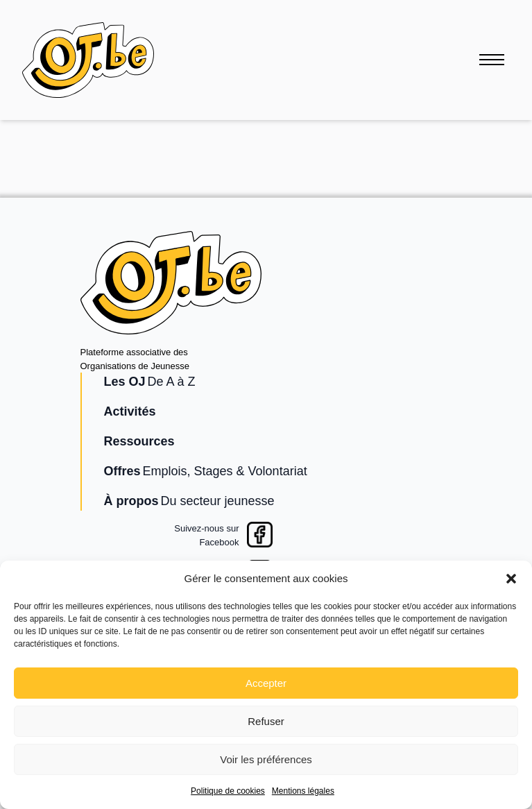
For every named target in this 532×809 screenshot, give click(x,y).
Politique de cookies (228, 791)
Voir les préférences (266, 759)
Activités (130, 411)
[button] (511, 579)
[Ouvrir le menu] (492, 60)
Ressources (139, 441)
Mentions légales (303, 791)
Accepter (266, 683)
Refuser (266, 721)
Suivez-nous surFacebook (206, 535)
